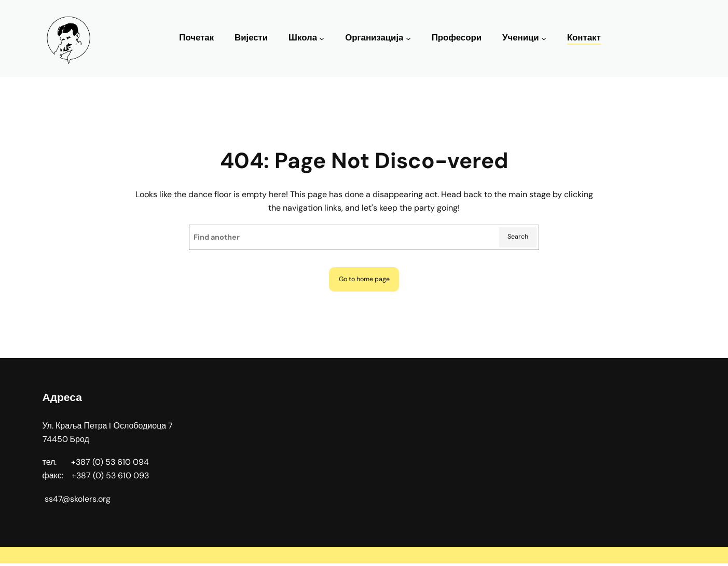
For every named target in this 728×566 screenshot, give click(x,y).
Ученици (521, 38)
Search (517, 238)
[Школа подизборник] (322, 38)
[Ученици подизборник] (544, 38)
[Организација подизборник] (408, 38)
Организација (374, 38)
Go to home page (364, 280)
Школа (303, 38)
